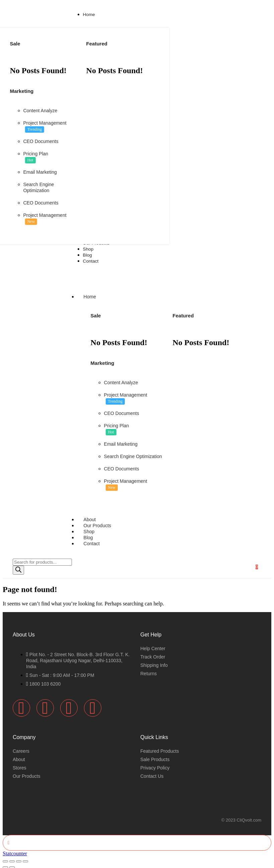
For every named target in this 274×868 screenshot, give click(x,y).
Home (96, 295)
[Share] (19, 858)
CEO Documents (41, 141)
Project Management (45, 123)
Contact (92, 541)
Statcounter (15, 850)
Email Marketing (40, 172)
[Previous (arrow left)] (5, 864)
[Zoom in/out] (5, 858)
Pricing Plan (36, 154)
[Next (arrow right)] (12, 864)
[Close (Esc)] (25, 858)
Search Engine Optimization (133, 455)
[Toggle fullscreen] (12, 858)
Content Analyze (40, 111)
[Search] (18, 567)
